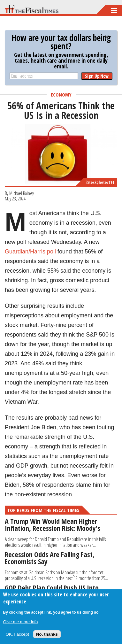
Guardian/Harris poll (30, 252)
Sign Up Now (97, 76)
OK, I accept (17, 634)
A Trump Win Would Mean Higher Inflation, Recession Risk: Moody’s (53, 524)
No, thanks (47, 634)
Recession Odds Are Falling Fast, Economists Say (50, 558)
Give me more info (21, 622)
